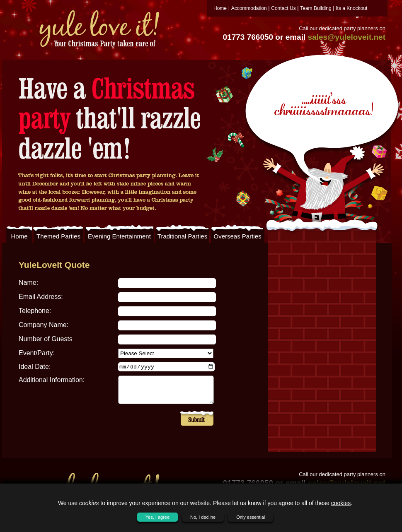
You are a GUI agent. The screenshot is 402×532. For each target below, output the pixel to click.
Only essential (251, 517)
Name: (28, 283)
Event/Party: (37, 353)
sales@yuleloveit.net (347, 37)
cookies (341, 503)
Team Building (316, 8)
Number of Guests (46, 339)
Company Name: (44, 325)
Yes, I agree (157, 517)
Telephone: (35, 311)
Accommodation (249, 8)
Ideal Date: (35, 367)
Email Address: (41, 297)
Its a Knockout (351, 8)
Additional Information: (52, 380)
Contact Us (283, 8)
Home (220, 8)
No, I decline (203, 517)
